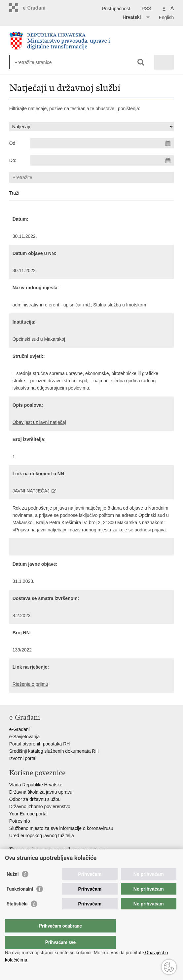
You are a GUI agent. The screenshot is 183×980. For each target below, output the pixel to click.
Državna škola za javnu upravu (41, 792)
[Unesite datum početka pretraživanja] (102, 143)
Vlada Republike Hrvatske (36, 785)
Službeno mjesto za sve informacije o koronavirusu (61, 828)
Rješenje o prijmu (30, 684)
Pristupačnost (116, 9)
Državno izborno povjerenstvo (40, 806)
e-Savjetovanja (25, 737)
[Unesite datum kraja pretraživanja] (102, 160)
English (166, 17)
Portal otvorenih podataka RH (40, 744)
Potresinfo (20, 821)
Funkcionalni (20, 902)
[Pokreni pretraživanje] (141, 62)
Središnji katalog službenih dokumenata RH (54, 751)
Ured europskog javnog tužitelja (42, 836)
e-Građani (19, 729)
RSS (146, 9)
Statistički (17, 917)
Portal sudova (23, 862)
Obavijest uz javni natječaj (39, 422)
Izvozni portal (23, 758)
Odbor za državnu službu (35, 799)
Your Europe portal (28, 814)
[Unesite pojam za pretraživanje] (38, 62)
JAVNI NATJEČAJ (31, 491)
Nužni (13, 887)
